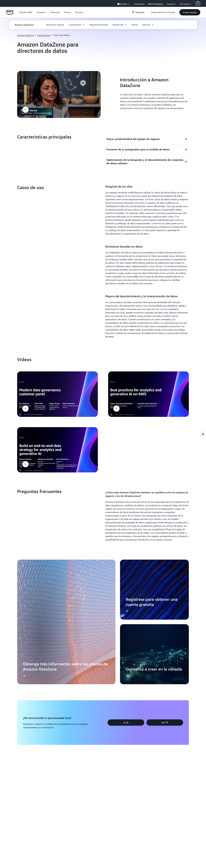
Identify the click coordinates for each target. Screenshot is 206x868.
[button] (26, 12)
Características (44, 35)
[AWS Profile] (198, 3)
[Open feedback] (203, 434)
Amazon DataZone (25, 35)
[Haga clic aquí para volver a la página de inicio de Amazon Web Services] (10, 14)
